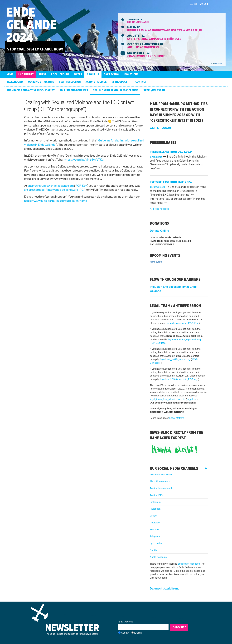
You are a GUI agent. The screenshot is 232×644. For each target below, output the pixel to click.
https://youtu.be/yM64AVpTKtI (84, 160)
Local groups (60, 74)
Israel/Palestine (154, 90)
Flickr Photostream (160, 481)
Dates (78, 74)
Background (15, 82)
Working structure (41, 82)
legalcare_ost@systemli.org (176, 359)
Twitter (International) (161, 488)
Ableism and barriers (74, 90)
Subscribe (179, 627)
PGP (83, 190)
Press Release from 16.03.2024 (171, 182)
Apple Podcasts (158, 557)
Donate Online (159, 231)
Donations (131, 74)
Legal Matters (177, 418)
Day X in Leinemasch (138, 22)
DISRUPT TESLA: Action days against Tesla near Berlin (164, 30)
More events (156, 262)
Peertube (155, 523)
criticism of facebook (189, 564)
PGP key (193, 379)
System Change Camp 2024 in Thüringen (154, 39)
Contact (141, 82)
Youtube (154, 529)
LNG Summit (26, 74)
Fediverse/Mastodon (161, 474)
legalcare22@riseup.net (174, 379)
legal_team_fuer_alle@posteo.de (168, 399)
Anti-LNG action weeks (143, 47)
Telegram (155, 536)
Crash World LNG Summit (146, 56)
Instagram (155, 502)
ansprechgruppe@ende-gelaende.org (51, 186)
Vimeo (153, 516)
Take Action (112, 74)
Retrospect (119, 82)
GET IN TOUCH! (160, 128)
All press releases (159, 209)
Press (42, 74)
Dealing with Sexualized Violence (115, 90)
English (204, 4)
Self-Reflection (70, 82)
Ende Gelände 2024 (31, 24)
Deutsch (194, 4)
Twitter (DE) (156, 495)
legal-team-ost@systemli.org (185, 339)
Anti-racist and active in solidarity (31, 90)
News (10, 74)
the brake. (219, 63)
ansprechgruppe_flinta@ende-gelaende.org (51, 190)
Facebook (155, 509)
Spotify (154, 550)
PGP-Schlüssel (158, 343)
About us (93, 74)
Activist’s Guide (96, 82)
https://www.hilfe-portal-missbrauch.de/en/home (56, 201)
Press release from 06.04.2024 (171, 152)
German (125, 633)
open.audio (156, 543)
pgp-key (192, 399)
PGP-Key (81, 186)
